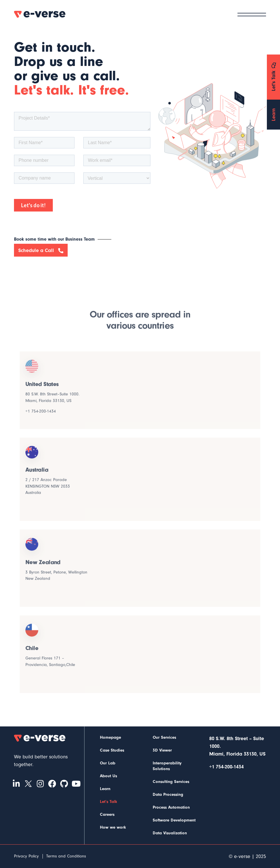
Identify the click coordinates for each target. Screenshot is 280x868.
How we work (113, 827)
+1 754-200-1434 (41, 415)
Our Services (164, 737)
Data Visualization (170, 833)
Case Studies (112, 750)
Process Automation (171, 807)
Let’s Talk (108, 802)
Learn (105, 789)
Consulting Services (171, 782)
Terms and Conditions (66, 856)
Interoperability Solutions (167, 766)
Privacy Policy (26, 856)
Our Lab (108, 763)
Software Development (174, 820)
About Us (108, 776)
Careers (107, 814)
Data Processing (168, 795)
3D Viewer (162, 750)
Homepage (110, 737)
